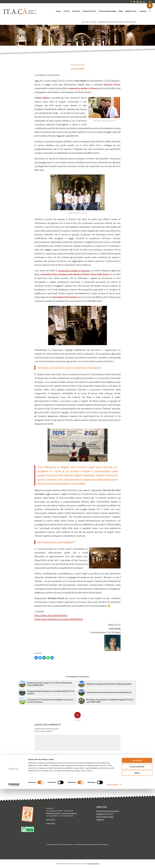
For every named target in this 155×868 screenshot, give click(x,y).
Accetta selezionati (137, 846)
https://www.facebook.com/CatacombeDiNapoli (59, 619)
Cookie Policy (51, 823)
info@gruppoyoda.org (53, 813)
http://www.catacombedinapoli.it (51, 615)
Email (63, 763)
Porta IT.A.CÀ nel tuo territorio (108, 811)
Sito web (63, 771)
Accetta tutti (137, 839)
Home (88, 22)
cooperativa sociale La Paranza (74, 271)
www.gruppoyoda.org (69, 813)
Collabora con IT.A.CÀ (105, 814)
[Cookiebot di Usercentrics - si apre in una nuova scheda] (14, 864)
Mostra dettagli (113, 864)
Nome (63, 756)
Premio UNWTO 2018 (105, 817)
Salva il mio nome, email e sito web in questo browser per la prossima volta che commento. (62, 778)
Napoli (82, 68)
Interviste (93, 22)
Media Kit (100, 819)
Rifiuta (137, 852)
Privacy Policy (51, 819)
